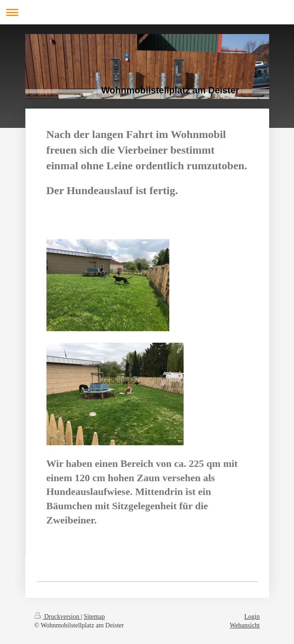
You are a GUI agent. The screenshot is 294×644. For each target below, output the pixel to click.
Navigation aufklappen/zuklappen (147, 12)
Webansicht (245, 625)
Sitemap (94, 617)
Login (252, 617)
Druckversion (58, 617)
